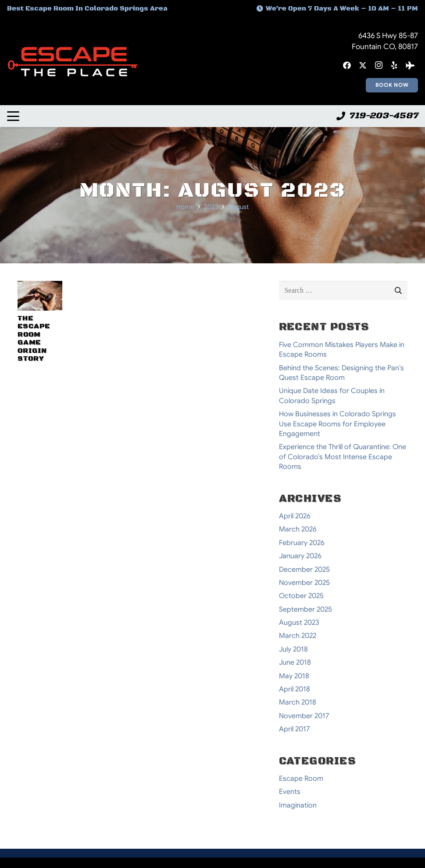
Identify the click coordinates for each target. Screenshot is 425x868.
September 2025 (305, 609)
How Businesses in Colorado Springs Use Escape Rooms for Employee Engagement (337, 424)
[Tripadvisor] (410, 65)
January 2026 (300, 556)
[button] (13, 116)
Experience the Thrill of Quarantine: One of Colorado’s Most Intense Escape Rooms (343, 457)
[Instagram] (379, 65)
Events (290, 792)
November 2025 (304, 583)
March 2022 (298, 636)
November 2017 (304, 716)
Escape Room (301, 779)
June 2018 (295, 663)
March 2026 (298, 529)
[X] (363, 65)
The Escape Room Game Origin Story (34, 338)
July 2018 (293, 649)
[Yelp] (394, 65)
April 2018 (295, 689)
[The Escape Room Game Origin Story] (40, 296)
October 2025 (301, 596)
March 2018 (298, 702)
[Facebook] (347, 65)
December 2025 (304, 570)
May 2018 (294, 676)
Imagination (298, 805)
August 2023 (299, 623)
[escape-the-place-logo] (73, 62)
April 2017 (294, 729)
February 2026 (302, 543)
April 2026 (295, 516)
